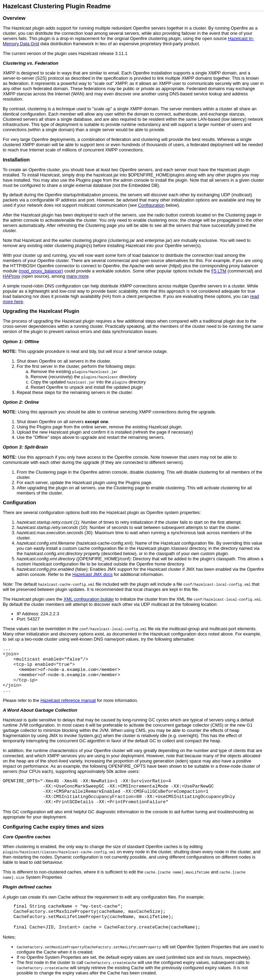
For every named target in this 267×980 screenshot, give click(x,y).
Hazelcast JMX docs (92, 574)
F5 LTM (219, 271)
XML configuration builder (89, 599)
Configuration (151, 205)
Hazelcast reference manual (68, 700)
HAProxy (12, 276)
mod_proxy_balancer (41, 271)
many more (78, 276)
